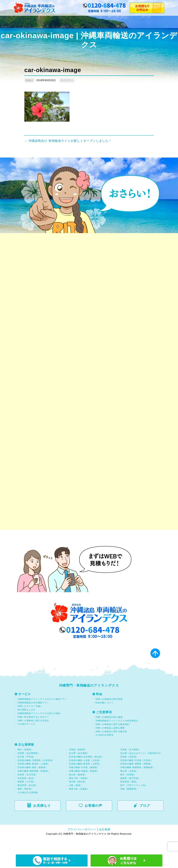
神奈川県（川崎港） (79, 793)
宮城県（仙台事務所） (29, 768)
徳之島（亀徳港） (78, 789)
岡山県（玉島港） (129, 786)
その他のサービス (26, 739)
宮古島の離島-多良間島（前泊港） (86, 771)
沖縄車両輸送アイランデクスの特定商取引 (117, 735)
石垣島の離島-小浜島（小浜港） (85, 775)
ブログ (144, 820)
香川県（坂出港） (78, 796)
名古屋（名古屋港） (79, 768)
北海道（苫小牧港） (130, 764)
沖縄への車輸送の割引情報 (109, 714)
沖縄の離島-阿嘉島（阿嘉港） (84, 786)
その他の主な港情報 (27, 807)
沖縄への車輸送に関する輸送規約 (112, 739)
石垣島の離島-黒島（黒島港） (33, 782)
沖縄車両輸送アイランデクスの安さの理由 (39, 728)
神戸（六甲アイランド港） (134, 800)
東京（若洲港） (25, 764)
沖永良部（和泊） (26, 793)
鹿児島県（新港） (129, 796)
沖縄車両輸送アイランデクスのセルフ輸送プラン (42, 714)
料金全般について (104, 717)
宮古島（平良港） (26, 771)
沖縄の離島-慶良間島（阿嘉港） (34, 786)
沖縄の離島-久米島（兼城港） (84, 782)
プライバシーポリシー (82, 844)
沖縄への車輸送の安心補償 (109, 732)
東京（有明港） (128, 789)
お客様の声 (92, 820)
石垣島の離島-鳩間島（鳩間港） (136, 778)
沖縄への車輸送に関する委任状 (111, 746)
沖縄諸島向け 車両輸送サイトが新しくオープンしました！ (68, 141)
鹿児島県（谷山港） (28, 800)
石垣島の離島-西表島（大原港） (85, 778)
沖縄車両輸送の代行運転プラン (33, 717)
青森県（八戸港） (26, 796)
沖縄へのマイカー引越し (30, 721)
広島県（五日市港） (28, 789)
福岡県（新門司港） (130, 793)
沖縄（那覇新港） (129, 803)
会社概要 (105, 844)
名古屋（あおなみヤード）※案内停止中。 (142, 768)
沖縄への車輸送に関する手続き (33, 735)
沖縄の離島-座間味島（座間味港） (138, 782)
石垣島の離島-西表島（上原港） (34, 778)
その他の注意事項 (104, 750)
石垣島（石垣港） (129, 771)
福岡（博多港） (25, 803)
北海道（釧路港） (78, 764)
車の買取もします (26, 724)
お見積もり (41, 820)
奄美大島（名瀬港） (79, 803)
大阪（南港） (76, 800)
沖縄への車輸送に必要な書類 (110, 742)
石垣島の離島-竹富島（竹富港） (136, 775)
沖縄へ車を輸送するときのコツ (33, 731)
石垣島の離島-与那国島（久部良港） (36, 775)
